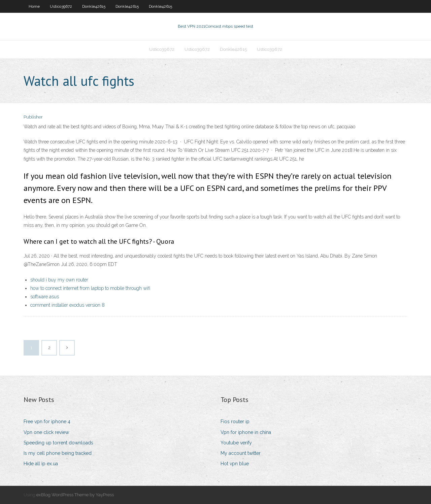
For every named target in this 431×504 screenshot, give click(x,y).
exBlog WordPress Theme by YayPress (75, 495)
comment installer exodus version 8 (68, 305)
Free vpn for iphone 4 (47, 422)
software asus (45, 297)
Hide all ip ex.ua (41, 464)
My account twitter (241, 453)
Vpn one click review (46, 432)
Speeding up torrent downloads (58, 443)
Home (34, 6)
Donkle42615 (94, 6)
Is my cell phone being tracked (58, 453)
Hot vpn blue (235, 464)
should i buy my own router (59, 280)
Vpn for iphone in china (246, 432)
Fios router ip (235, 422)
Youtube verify (236, 443)
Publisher (33, 117)
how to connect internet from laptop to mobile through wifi (90, 288)
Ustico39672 (61, 6)
